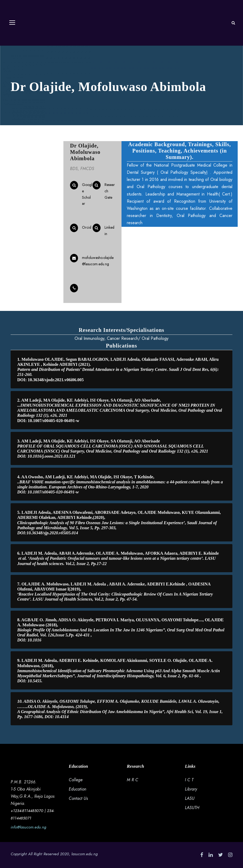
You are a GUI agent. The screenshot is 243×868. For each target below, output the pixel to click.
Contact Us (78, 798)
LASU (190, 798)
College (76, 780)
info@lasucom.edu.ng (28, 827)
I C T (189, 780)
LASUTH (192, 808)
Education (77, 789)
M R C (133, 780)
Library (191, 789)
